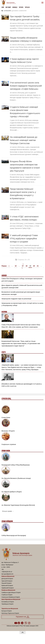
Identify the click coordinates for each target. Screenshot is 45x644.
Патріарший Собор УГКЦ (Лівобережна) (16, 465)
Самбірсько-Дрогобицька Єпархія (11, 593)
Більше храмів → (8, 511)
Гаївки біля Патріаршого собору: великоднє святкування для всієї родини (22, 280)
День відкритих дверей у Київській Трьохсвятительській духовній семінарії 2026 (22, 286)
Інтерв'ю (4, 312)
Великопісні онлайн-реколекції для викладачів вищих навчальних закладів (21, 293)
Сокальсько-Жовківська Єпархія (11, 597)
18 (26, 266)
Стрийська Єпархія (7, 595)
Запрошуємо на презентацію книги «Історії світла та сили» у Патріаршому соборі (22, 304)
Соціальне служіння (9, 444)
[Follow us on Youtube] (16, 623)
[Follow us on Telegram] (22, 623)
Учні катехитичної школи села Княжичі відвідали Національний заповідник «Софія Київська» (26, 86)
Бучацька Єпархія (7, 611)
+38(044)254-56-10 (7, 572)
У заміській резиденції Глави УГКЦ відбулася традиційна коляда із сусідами (24, 238)
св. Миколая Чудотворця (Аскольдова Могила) (18, 505)
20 (34, 266)
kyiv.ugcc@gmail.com (7, 574)
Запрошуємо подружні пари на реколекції (16, 299)
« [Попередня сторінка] (9, 266)
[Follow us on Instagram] (29, 623)
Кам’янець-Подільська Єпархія (10, 613)
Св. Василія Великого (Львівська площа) (16, 478)
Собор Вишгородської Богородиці (14, 535)
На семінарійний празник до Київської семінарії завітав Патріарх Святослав (24, 140)
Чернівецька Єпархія (7, 604)
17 (23, 266)
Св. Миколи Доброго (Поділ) (12, 492)
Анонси (4, 275)
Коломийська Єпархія (8, 602)
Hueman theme (32, 638)
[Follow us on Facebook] (19, 623)
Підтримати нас (22, 617)
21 (38, 266)
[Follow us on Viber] (26, 623)
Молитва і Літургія (8, 431)
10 (16, 266)
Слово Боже (6, 417)
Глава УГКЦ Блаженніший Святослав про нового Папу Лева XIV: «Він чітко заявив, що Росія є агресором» (21, 326)
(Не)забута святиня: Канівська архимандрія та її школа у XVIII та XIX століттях (22, 385)
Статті (4, 352)
